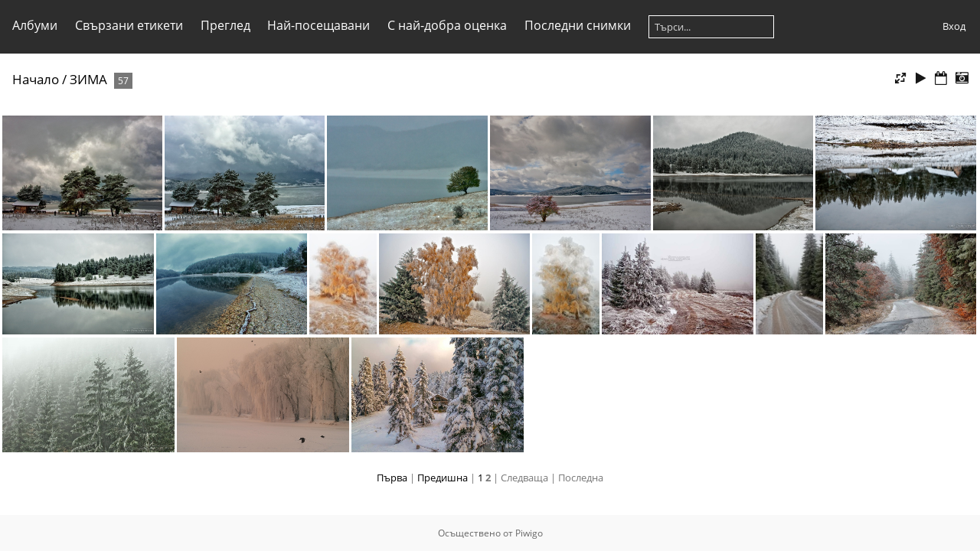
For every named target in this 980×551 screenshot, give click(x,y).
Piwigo (529, 533)
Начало (36, 79)
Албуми (35, 25)
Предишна (443, 478)
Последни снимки (578, 25)
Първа (392, 478)
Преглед (225, 25)
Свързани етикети (129, 25)
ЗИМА (88, 79)
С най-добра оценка (447, 25)
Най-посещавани (318, 25)
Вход (954, 26)
